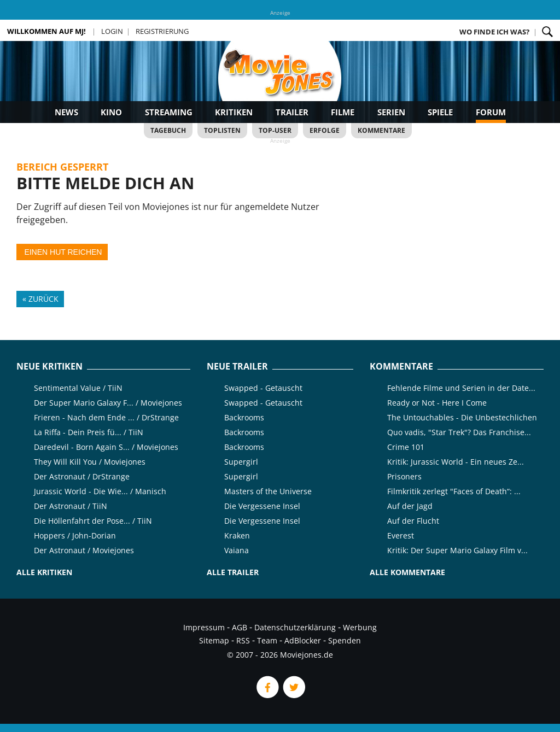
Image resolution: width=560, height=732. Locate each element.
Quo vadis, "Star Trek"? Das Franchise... (459, 432)
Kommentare (381, 130)
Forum (491, 112)
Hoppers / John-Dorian (75, 535)
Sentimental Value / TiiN (78, 388)
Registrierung (162, 31)
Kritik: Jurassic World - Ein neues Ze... (456, 462)
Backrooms (244, 417)
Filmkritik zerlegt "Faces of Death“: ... (454, 491)
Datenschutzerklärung (295, 627)
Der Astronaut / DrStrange (82, 476)
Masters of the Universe (268, 491)
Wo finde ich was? (494, 32)
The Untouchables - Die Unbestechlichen (462, 417)
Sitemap (214, 640)
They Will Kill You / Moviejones (90, 462)
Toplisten (222, 130)
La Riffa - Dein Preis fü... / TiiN (89, 432)
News (66, 112)
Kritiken (234, 112)
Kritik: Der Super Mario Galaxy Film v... (457, 550)
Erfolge (325, 130)
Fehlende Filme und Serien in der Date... (461, 388)
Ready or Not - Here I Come (437, 403)
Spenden (345, 640)
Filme (343, 112)
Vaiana (237, 550)
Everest (401, 535)
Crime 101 (406, 447)
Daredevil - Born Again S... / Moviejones (106, 447)
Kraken (237, 535)
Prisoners (404, 476)
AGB (240, 627)
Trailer (292, 112)
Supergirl (241, 462)
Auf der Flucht (413, 521)
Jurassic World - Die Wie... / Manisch (100, 491)
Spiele (440, 112)
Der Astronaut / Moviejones (84, 550)
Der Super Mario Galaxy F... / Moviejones (108, 403)
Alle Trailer (233, 572)
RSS (243, 640)
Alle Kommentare (407, 572)
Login (112, 31)
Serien (391, 112)
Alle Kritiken (44, 572)
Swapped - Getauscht (263, 388)
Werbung (360, 627)
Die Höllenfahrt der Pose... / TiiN (93, 521)
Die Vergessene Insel (262, 506)
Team (267, 640)
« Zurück (40, 299)
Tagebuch (168, 130)
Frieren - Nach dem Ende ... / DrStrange (106, 417)
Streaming (169, 112)
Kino (111, 112)
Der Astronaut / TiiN (71, 506)
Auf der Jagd (410, 506)
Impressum (204, 627)
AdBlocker (303, 640)
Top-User (275, 130)
